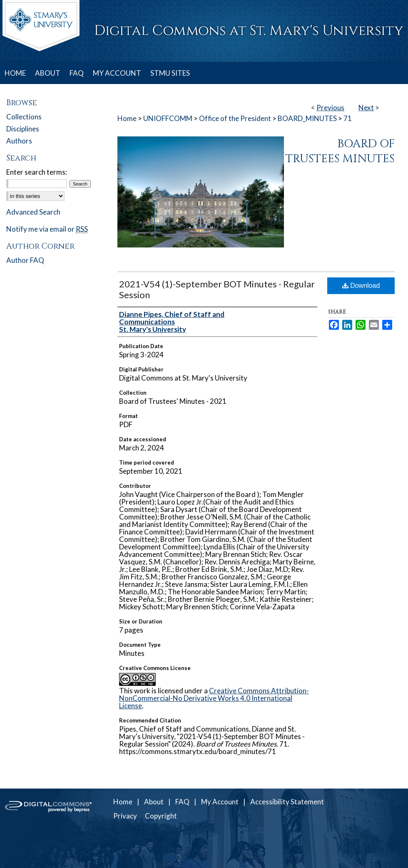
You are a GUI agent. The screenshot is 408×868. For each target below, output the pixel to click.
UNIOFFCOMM (168, 118)
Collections (24, 117)
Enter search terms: (37, 172)
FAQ (182, 802)
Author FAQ (25, 260)
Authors (19, 141)
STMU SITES (170, 73)
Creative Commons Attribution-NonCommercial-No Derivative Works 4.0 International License (214, 698)
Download (361, 286)
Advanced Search (33, 212)
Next (366, 108)
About (154, 802)
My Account (220, 802)
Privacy (125, 816)
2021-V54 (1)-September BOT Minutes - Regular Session (217, 289)
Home (127, 118)
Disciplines (23, 129)
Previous (330, 108)
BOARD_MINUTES (307, 118)
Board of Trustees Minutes (340, 151)
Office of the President (235, 118)
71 (348, 118)
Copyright (161, 816)
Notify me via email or (47, 229)
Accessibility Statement (287, 802)
